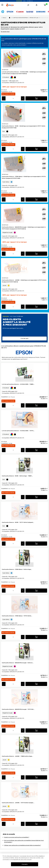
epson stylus (35, 18)
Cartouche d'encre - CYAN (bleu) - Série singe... (17, 569)
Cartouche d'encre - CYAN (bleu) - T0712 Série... (17, 616)
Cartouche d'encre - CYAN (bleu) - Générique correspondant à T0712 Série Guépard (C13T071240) (24, 177)
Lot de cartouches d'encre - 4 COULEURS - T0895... (18, 384)
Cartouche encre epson (21, 18)
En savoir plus (5, 32)
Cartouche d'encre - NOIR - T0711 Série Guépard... (18, 522)
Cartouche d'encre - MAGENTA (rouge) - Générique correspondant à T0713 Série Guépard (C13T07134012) (24, 228)
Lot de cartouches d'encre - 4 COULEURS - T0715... (18, 431)
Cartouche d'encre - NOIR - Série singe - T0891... (17, 476)
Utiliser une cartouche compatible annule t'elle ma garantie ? (23, 845)
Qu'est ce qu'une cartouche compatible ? (17, 837)
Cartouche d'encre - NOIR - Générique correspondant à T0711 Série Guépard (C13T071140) (24, 127)
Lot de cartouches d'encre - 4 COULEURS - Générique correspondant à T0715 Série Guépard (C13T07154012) (24, 73)
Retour (5, 18)
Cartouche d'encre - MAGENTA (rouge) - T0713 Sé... (18, 709)
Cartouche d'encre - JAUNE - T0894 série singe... (17, 756)
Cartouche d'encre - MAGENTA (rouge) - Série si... (18, 663)
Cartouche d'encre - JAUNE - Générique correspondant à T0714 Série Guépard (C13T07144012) (24, 281)
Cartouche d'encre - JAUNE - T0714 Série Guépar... (18, 803)
